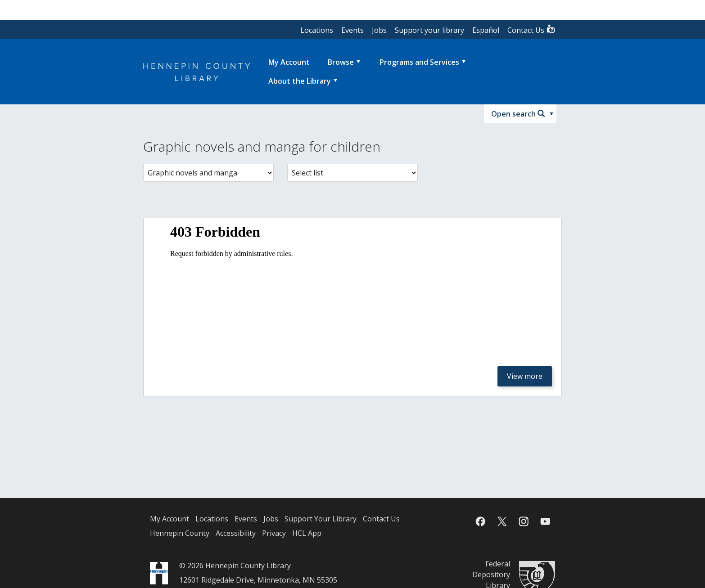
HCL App (307, 533)
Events (352, 30)
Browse (341, 62)
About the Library (300, 81)
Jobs (379, 30)
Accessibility (236, 533)
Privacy (274, 533)
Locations (317, 30)
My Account (169, 519)
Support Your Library (321, 519)
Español (486, 30)
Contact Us (532, 29)
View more (525, 376)
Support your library (429, 30)
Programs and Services (419, 62)
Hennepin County (180, 533)
